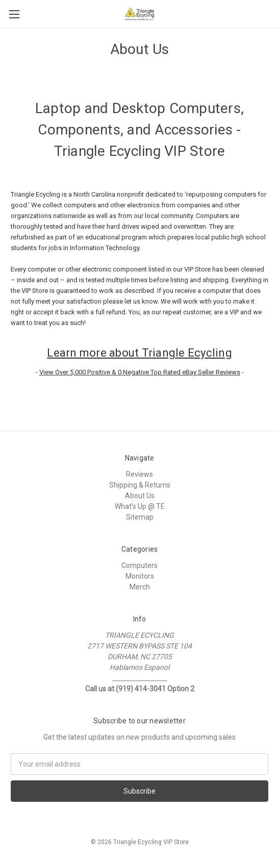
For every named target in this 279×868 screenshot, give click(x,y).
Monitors (140, 576)
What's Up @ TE (140, 506)
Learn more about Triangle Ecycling (139, 353)
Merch (140, 587)
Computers (139, 565)
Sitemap (140, 517)
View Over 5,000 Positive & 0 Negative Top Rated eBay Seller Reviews (140, 372)
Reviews (139, 474)
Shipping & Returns (140, 485)
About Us (140, 496)
